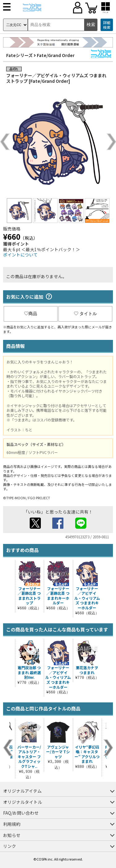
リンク (10, 846)
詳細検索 (107, 25)
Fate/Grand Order (56, 55)
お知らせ (12, 835)
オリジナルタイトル (23, 802)
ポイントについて (20, 255)
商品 (31, 314)
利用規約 (12, 824)
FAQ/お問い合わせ (21, 813)
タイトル (85, 314)
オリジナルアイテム (22, 791)
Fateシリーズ (19, 55)
